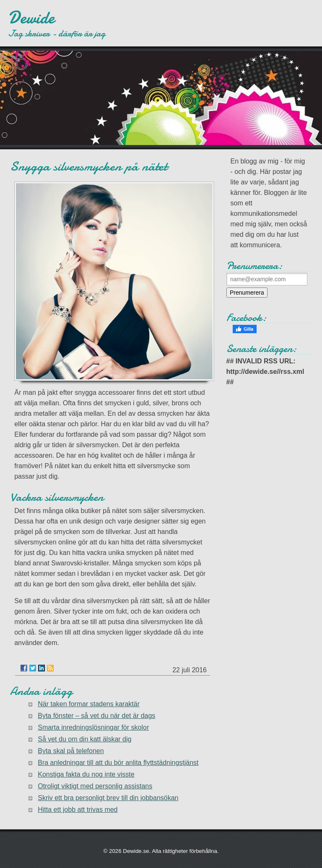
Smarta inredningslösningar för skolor (93, 727)
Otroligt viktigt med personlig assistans (95, 786)
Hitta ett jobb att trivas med (78, 810)
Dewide (31, 18)
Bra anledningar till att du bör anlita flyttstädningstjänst (118, 763)
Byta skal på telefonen (71, 751)
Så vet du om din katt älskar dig (84, 739)
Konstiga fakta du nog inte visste (86, 774)
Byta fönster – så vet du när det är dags (96, 716)
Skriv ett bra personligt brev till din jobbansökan (108, 798)
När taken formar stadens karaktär (89, 704)
